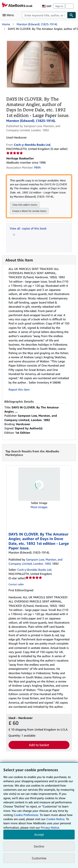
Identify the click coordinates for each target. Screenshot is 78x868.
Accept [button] (39, 835)
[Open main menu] (9, 15)
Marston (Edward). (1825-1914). (37, 24)
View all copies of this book (28, 228)
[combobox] (45, 15)
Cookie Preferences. (26, 815)
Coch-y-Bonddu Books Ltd (34, 570)
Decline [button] (39, 846)
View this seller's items (25, 205)
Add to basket (39, 745)
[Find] (72, 15)
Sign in (59, 6)
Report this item (19, 389)
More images (39, 507)
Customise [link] (39, 858)
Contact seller (16, 584)
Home (6, 24)
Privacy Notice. (50, 827)
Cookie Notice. (56, 819)
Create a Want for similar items (29, 211)
